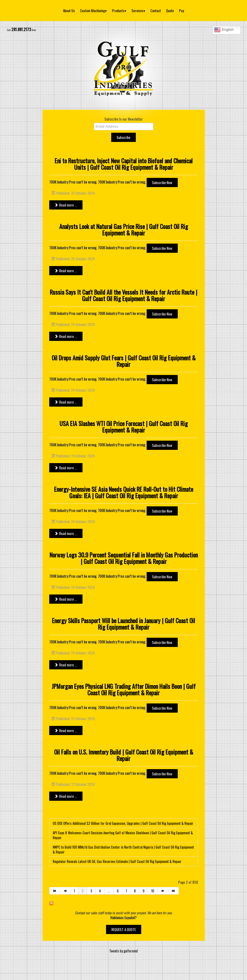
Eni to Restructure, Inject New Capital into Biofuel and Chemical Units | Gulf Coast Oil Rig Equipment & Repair (124, 164)
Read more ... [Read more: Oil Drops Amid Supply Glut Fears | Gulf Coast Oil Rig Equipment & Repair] (66, 402)
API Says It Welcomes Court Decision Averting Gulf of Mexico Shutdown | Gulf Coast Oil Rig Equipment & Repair (123, 835)
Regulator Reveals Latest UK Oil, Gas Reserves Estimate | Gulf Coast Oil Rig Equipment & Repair (117, 861)
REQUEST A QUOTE (124, 929)
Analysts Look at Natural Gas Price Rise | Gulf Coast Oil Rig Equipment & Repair (124, 230)
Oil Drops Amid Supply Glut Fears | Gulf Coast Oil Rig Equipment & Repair (124, 361)
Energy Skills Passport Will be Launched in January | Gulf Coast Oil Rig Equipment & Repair (124, 624)
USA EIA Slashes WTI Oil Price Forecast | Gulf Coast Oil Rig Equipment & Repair (124, 427)
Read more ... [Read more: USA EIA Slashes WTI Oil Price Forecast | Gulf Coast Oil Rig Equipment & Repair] (66, 468)
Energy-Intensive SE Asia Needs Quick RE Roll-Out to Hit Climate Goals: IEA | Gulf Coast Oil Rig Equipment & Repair (124, 492)
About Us (69, 11)
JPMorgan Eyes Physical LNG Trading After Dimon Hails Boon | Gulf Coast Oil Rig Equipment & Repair (124, 689)
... (109, 891)
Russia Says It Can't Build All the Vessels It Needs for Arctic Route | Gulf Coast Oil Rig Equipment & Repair (124, 295)
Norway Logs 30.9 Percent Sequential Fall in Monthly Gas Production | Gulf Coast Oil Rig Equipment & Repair (124, 558)
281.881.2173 (21, 29)
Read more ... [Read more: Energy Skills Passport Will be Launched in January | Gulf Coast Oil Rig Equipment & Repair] (66, 665)
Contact (156, 11)
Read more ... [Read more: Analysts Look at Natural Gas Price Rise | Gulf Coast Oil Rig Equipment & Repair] (66, 271)
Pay (182, 11)
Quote (170, 11)
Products (119, 11)
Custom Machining (93, 11)
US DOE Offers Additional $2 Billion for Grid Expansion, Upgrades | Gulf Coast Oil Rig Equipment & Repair (123, 823)
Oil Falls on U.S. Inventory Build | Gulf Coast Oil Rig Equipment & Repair (124, 755)
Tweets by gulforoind (124, 951)
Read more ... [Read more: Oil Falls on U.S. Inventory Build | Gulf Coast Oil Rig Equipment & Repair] (66, 796)
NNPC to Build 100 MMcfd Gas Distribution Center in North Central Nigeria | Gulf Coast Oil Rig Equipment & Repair (123, 849)
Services (138, 11)
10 (153, 891)
